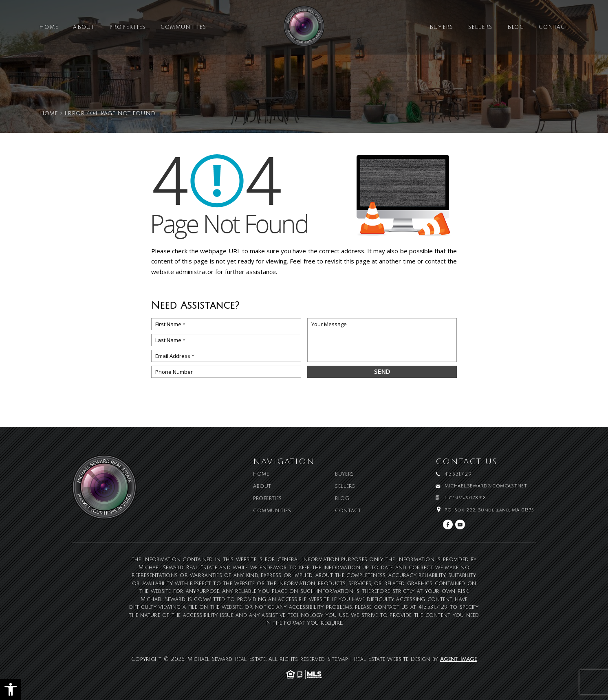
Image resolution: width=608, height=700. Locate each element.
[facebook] (448, 524)
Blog (516, 27)
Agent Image (458, 659)
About (84, 27)
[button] (11, 689)
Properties (128, 27)
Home (49, 27)
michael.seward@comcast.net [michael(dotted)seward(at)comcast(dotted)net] (486, 486)
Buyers (442, 27)
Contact (554, 27)
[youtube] (460, 524)
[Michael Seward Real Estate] (304, 29)
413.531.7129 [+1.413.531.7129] (458, 474)
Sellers (480, 27)
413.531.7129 (433, 607)
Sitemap (338, 659)
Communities (183, 27)
